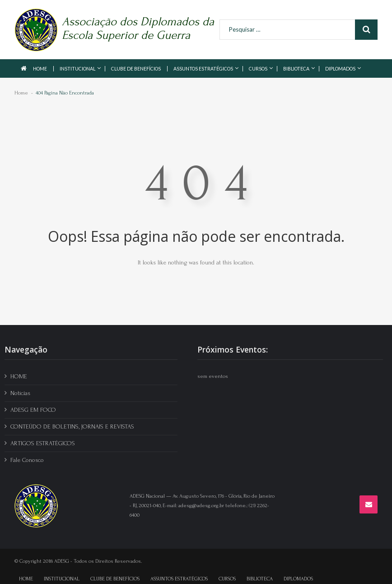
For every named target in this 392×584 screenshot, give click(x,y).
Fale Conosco (27, 460)
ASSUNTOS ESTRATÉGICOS (203, 69)
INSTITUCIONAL (77, 69)
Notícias (20, 393)
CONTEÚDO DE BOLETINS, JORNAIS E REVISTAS (72, 426)
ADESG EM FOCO (33, 410)
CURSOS (258, 69)
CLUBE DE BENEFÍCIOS (136, 69)
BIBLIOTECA (296, 69)
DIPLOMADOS (340, 69)
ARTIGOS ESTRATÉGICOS (43, 443)
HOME (40, 69)
